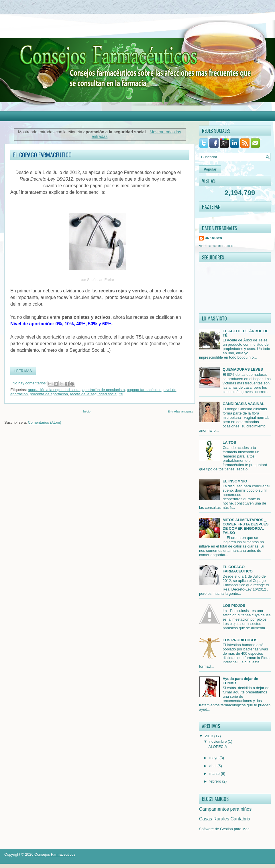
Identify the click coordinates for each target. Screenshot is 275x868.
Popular (210, 169)
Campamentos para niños (225, 809)
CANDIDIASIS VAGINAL (243, 404)
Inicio (87, 411)
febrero (216, 781)
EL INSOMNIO (235, 481)
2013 (210, 736)
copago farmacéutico (144, 390)
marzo (215, 774)
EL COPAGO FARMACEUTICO (42, 155)
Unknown (214, 238)
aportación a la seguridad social (54, 390)
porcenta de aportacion (49, 394)
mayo (214, 758)
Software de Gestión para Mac (224, 829)
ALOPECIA (218, 747)
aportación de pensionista (104, 390)
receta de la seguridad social (94, 394)
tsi (121, 394)
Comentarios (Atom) (44, 422)
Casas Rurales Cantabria (225, 819)
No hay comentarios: (30, 383)
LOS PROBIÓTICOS (240, 640)
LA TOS (229, 442)
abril (213, 766)
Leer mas (23, 371)
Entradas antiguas (180, 411)
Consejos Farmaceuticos (55, 854)
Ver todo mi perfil (217, 246)
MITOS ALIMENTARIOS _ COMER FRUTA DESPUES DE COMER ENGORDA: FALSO (245, 526)
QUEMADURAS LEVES (243, 369)
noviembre (219, 741)
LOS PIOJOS (234, 606)
